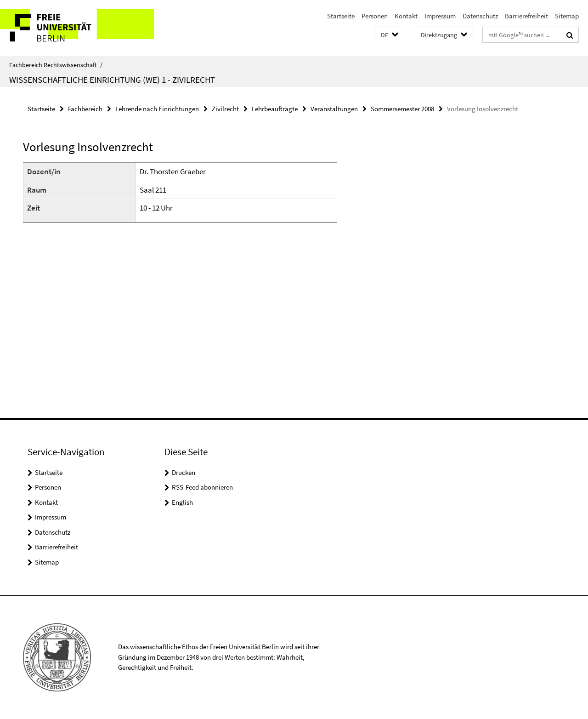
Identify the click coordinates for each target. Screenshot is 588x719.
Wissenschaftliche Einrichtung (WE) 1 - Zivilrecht (112, 80)
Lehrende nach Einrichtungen (157, 109)
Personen (375, 16)
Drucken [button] (184, 472)
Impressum (440, 16)
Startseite (341, 16)
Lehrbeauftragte (275, 109)
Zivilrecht (225, 109)
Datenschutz (480, 16)
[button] (390, 35)
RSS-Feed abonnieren (202, 487)
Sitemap (567, 16)
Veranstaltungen (334, 109)
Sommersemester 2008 (402, 109)
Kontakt (406, 16)
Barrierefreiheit (526, 16)
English (182, 502)
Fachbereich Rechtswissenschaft (56, 65)
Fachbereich (85, 109)
